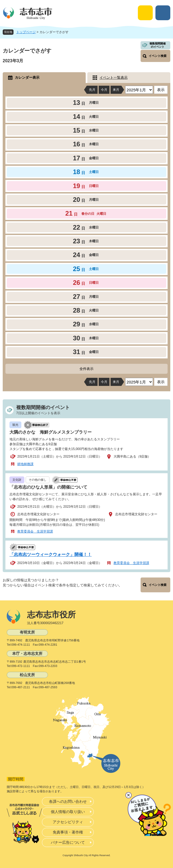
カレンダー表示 (27, 77)
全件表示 (86, 369)
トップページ (26, 32)
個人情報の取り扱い (68, 812)
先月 (92, 90)
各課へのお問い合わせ (68, 801)
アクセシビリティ (68, 822)
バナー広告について (68, 842)
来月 (116, 90)
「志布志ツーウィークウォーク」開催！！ (51, 554)
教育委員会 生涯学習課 (35, 531)
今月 (104, 90)
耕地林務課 (25, 464)
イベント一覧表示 (114, 77)
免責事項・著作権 (68, 832)
